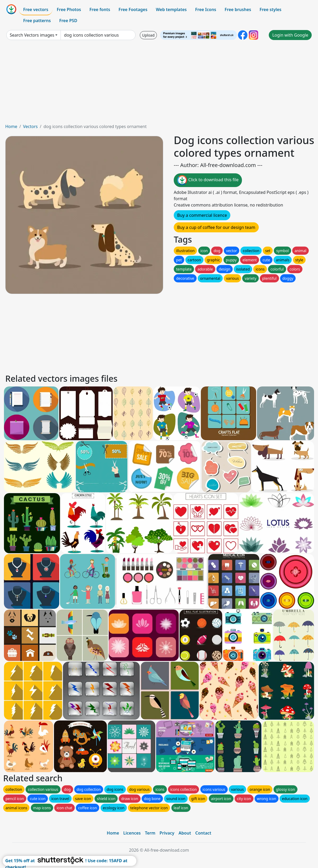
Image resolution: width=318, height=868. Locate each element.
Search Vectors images (32, 35)
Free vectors (36, 9)
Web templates (171, 9)
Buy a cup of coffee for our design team (216, 227)
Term (150, 833)
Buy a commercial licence (202, 215)
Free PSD (68, 21)
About (185, 833)
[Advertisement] (159, 84)
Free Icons (206, 9)
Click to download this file (208, 180)
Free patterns (37, 21)
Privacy (167, 833)
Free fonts (100, 9)
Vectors (30, 126)
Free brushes (238, 9)
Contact (203, 833)
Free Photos (69, 9)
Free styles (270, 9)
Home (11, 126)
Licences (132, 833)
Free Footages (133, 9)
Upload (148, 35)
